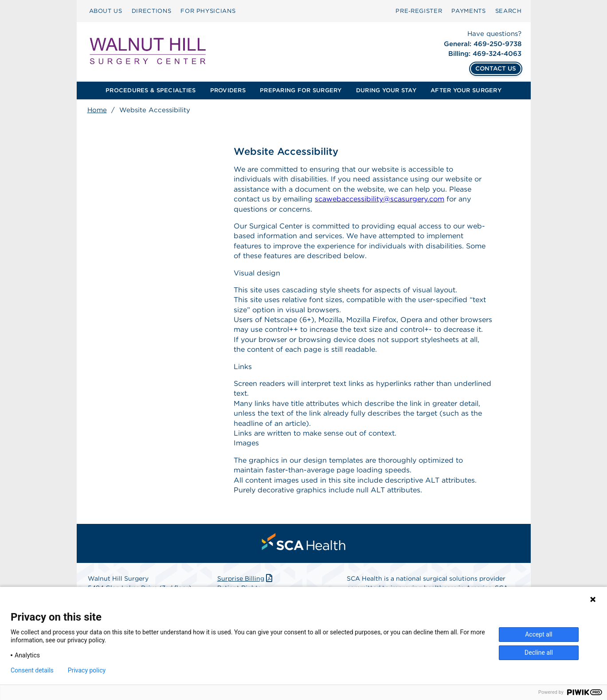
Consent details (32, 670)
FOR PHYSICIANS (208, 11)
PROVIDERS (228, 90)
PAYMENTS (468, 11)
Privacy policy (87, 670)
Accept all (539, 634)
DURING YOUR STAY (386, 90)
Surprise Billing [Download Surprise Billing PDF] (246, 578)
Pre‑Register (419, 11)
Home (97, 110)
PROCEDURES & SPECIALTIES (151, 90)
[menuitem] (106, 11)
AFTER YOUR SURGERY (466, 90)
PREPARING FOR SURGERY (301, 90)
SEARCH (509, 11)
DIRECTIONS (152, 11)
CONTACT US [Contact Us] (496, 68)
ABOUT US (106, 11)
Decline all (539, 653)
